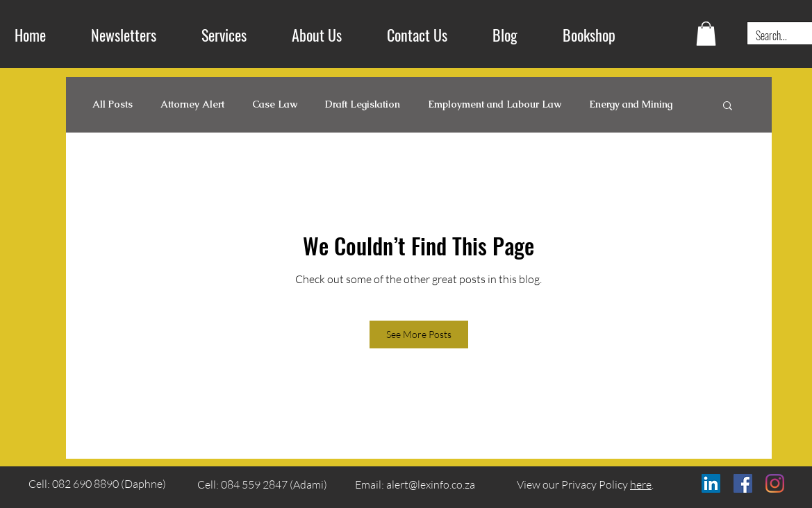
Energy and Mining (631, 104)
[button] (706, 34)
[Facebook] (743, 483)
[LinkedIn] (711, 483)
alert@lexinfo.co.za (431, 484)
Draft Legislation (363, 104)
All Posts (113, 104)
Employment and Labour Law (495, 104)
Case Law (275, 104)
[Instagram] (775, 483)
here (641, 484)
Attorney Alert (192, 104)
